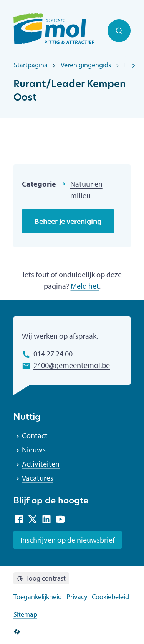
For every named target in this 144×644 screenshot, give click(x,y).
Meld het (85, 286)
